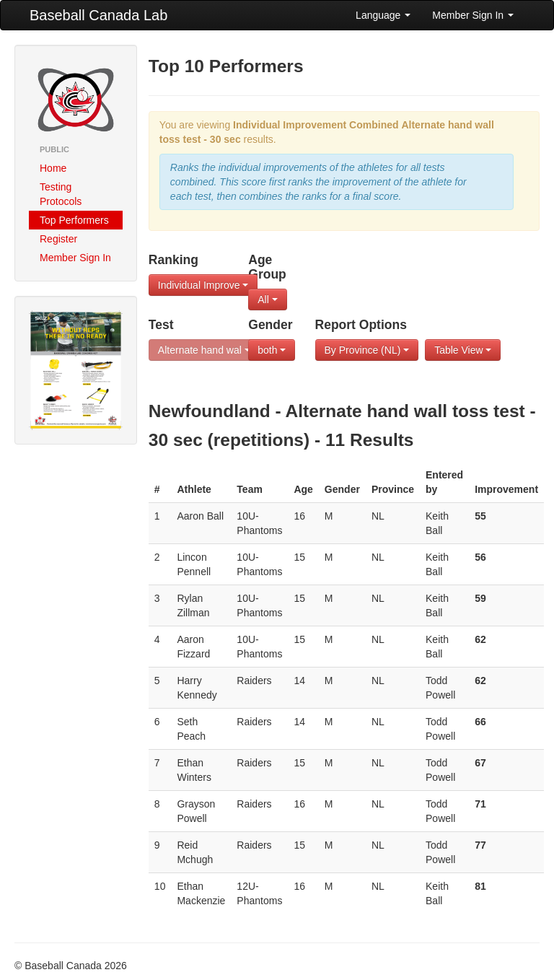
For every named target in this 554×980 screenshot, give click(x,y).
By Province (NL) (367, 350)
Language (383, 15)
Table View (463, 350)
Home (53, 168)
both (272, 350)
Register (58, 239)
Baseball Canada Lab (98, 15)
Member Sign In (473, 15)
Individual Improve (203, 285)
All (267, 299)
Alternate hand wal (204, 350)
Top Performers (74, 220)
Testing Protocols (61, 194)
